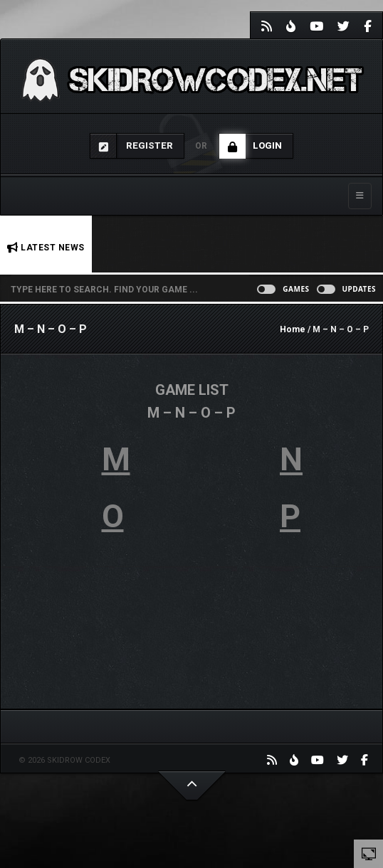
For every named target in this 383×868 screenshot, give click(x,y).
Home (293, 329)
